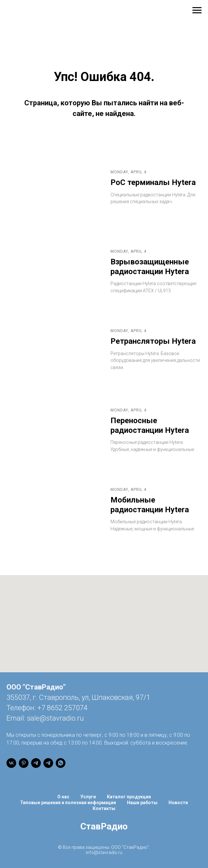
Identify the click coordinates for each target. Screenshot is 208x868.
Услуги (88, 797)
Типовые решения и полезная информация (68, 803)
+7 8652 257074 (62, 708)
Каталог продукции (129, 797)
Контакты (104, 808)
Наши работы (142, 803)
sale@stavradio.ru (55, 718)
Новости (178, 803)
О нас (63, 797)
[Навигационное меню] (197, 10)
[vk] (11, 763)
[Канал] (36, 763)
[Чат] (48, 763)
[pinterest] (24, 763)
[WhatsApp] (61, 763)
